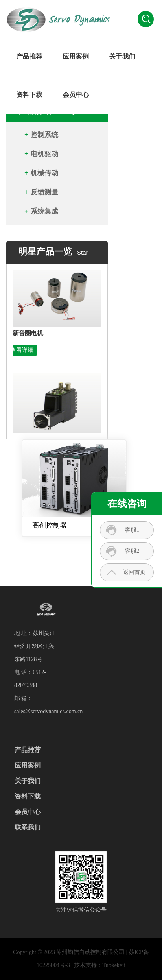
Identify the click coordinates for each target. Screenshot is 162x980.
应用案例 (76, 56)
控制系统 (44, 135)
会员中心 (76, 95)
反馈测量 (44, 192)
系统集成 (44, 211)
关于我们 (122, 56)
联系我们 (28, 827)
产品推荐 (29, 56)
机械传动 (44, 173)
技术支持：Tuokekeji (100, 965)
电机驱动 (44, 154)
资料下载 (29, 95)
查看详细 (22, 352)
